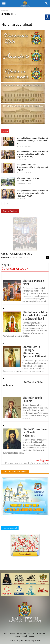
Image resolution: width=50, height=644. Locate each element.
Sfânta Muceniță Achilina (23, 384)
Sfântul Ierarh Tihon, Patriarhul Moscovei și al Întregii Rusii (35, 315)
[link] (4, 4)
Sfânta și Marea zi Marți (34, 282)
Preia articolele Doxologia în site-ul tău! (27, 463)
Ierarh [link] (13, 633)
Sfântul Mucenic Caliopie (32, 399)
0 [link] (48, 257)
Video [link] (5, 131)
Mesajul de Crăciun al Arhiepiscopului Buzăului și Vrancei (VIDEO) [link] (32, 167)
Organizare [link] (22, 633)
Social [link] (24, 636)
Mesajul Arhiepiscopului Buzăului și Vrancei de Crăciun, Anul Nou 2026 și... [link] (32, 141)
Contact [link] (32, 636)
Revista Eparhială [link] (10, 211)
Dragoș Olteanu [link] (7, 257)
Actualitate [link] (41, 633)
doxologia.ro (42, 460)
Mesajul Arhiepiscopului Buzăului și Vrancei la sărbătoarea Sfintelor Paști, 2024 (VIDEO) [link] (32, 193)
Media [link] (17, 636)
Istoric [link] (5, 633)
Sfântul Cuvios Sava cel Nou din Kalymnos (35, 432)
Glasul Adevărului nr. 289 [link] (17, 254)
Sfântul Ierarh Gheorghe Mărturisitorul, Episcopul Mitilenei (34, 352)
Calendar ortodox (15, 268)
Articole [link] (31, 633)
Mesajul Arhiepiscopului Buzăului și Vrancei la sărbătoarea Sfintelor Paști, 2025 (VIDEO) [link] (32, 154)
